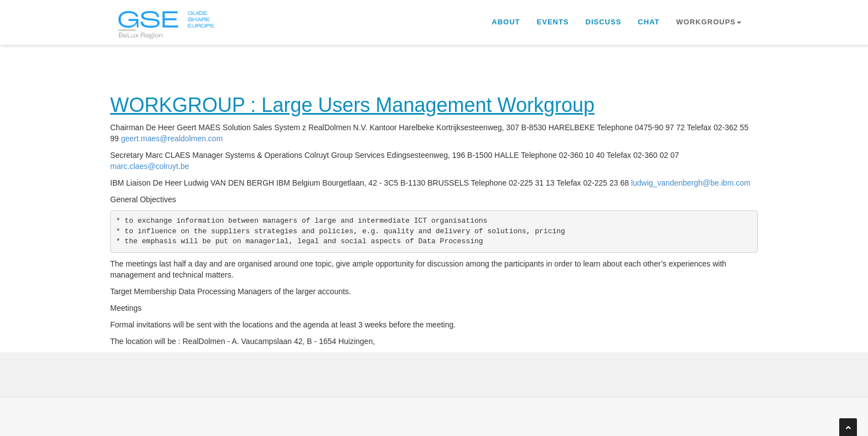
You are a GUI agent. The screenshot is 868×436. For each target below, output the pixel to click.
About (506, 22)
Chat (649, 22)
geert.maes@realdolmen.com (172, 139)
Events (553, 22)
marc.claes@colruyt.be (150, 166)
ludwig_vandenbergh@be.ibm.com (691, 183)
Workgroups (709, 22)
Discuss (604, 22)
